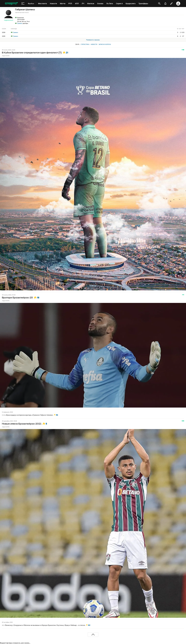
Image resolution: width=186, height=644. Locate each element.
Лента (77, 44)
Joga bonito (6, 56)
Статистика (85, 44)
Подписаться (9, 20)
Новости (94, 44)
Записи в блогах (105, 44)
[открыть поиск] (159, 4)
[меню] (23, 4)
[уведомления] (165, 4)
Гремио (20, 23)
